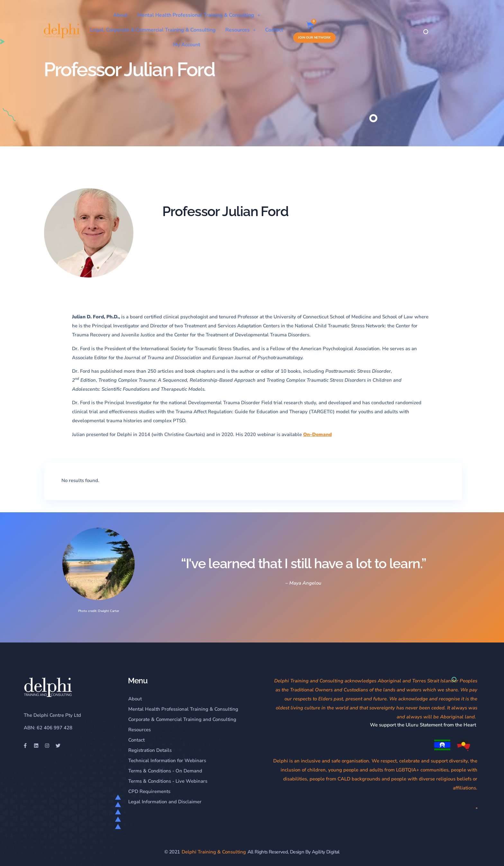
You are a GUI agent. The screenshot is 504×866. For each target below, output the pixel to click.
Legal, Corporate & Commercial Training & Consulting (194, 30)
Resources (282, 30)
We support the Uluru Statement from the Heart (424, 725)
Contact (316, 30)
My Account (348, 30)
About (180, 15)
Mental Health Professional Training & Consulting (259, 15)
